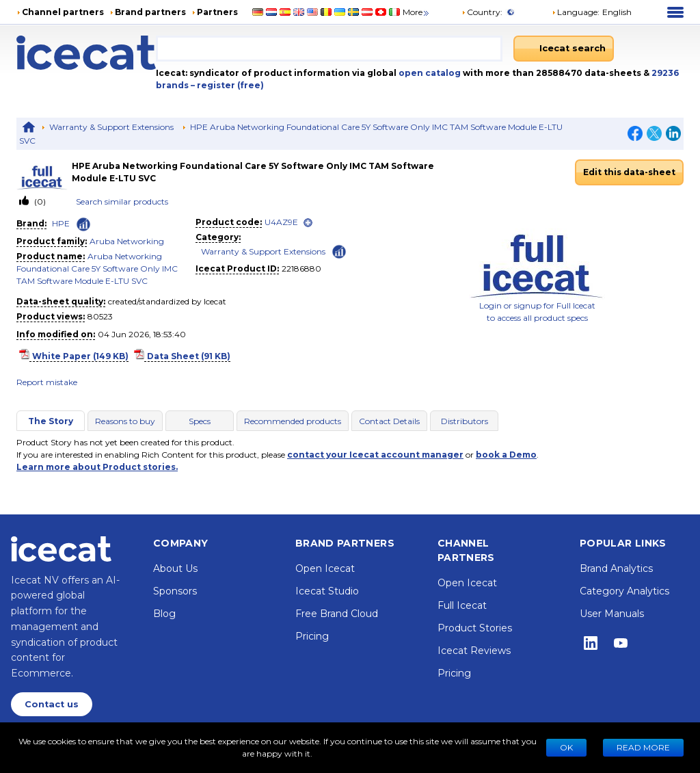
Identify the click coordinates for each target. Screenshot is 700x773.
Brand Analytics (616, 568)
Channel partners (63, 12)
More (417, 12)
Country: (482, 12)
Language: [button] (576, 12)
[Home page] (86, 53)
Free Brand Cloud (337, 614)
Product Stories (475, 628)
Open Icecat (325, 568)
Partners (217, 12)
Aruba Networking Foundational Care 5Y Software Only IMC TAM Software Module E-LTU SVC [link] (97, 268)
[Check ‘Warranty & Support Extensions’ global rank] (339, 251)
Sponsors (175, 591)
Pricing (312, 636)
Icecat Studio (327, 591)
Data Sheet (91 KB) (189, 356)
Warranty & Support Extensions (111, 127)
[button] (592, 12)
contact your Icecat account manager (375, 455)
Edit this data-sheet (629, 172)
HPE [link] (61, 223)
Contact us (52, 704)
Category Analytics (624, 591)
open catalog (429, 73)
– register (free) (227, 85)
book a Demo (506, 455)
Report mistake (47, 382)
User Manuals (612, 614)
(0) (39, 201)
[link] (44, 173)
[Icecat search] (564, 49)
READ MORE (643, 747)
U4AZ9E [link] (281, 222)
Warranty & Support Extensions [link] (263, 251)
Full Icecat (462, 605)
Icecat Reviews (474, 651)
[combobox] (329, 49)
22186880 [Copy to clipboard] (301, 268)
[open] (308, 223)
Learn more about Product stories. (97, 467)
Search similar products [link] (122, 201)
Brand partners (150, 12)
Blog (164, 614)
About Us (175, 568)
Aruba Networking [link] (127, 241)
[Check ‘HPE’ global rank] (83, 224)
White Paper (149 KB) (80, 356)
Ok (566, 747)
